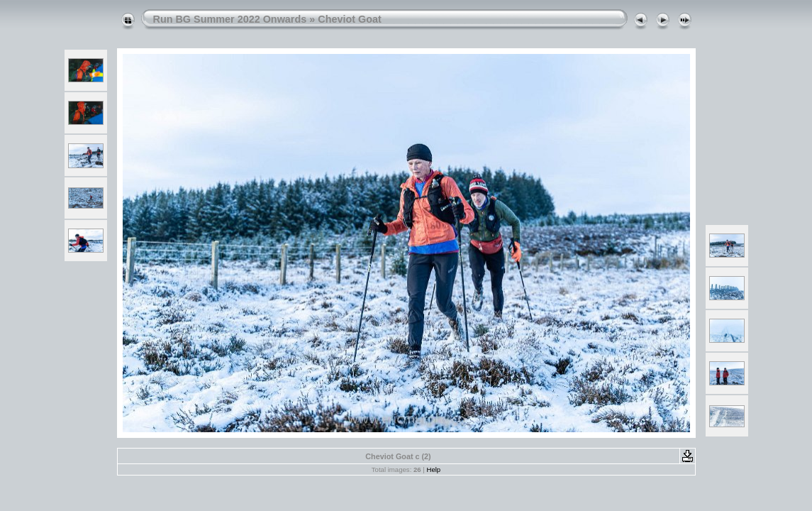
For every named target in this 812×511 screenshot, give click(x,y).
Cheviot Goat (350, 19)
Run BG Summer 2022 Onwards (230, 19)
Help (433, 469)
